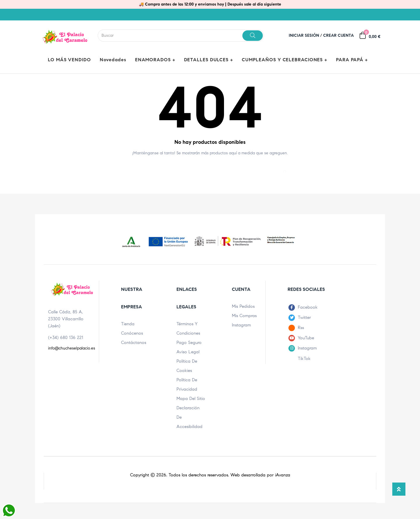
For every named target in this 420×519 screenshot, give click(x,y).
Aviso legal (188, 352)
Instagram (241, 325)
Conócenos (132, 333)
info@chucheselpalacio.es (72, 348)
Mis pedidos (243, 306)
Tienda (128, 324)
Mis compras (244, 316)
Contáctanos (134, 342)
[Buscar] (210, 167)
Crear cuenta (338, 35)
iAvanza (283, 475)
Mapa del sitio (191, 399)
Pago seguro (189, 342)
